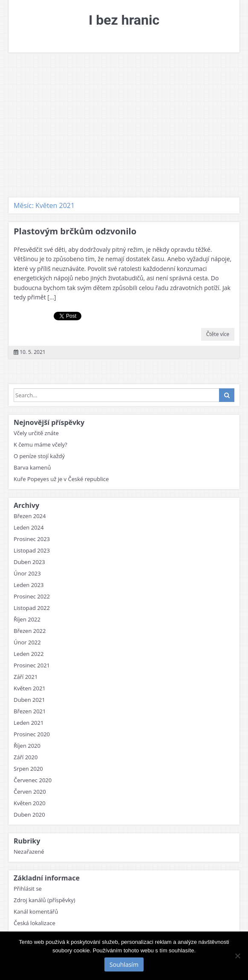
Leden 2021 (29, 723)
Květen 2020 (30, 803)
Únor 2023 (27, 573)
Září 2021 (26, 677)
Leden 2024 (29, 527)
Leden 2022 (29, 654)
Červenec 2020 (33, 780)
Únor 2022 (27, 642)
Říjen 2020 (27, 746)
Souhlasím (124, 964)
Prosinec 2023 (32, 539)
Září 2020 (26, 757)
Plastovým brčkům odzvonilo (75, 231)
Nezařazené (29, 852)
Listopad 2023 (32, 550)
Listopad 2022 (32, 608)
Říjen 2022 (27, 619)
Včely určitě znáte (36, 433)
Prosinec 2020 (32, 734)
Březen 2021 (30, 711)
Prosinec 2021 (32, 665)
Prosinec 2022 (32, 596)
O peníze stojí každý (39, 456)
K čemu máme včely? (40, 444)
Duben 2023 (29, 562)
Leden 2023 (29, 585)
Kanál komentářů (36, 912)
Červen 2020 (30, 792)
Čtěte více (218, 334)
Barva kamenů (32, 467)
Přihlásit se (28, 889)
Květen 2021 (30, 688)
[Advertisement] (124, 125)
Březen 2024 (30, 516)
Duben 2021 (29, 700)
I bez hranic (124, 20)
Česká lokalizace (35, 923)
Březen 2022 (30, 631)
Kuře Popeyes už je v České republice (61, 479)
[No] (237, 956)
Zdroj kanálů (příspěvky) (45, 900)
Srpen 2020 (28, 769)
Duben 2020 (29, 815)
